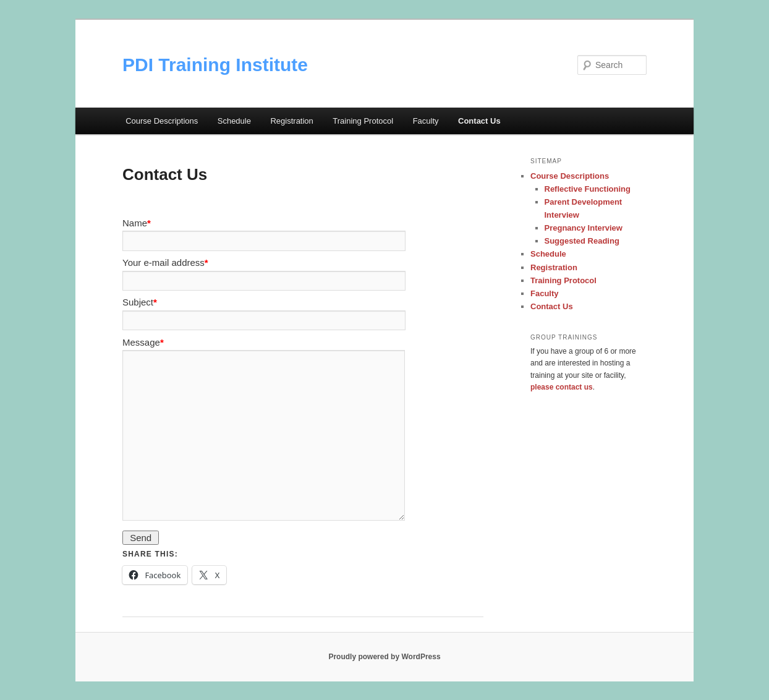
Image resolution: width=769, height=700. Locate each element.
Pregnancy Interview (584, 228)
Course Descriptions (162, 121)
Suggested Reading (582, 241)
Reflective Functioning (588, 189)
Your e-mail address (165, 262)
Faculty (426, 121)
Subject (140, 302)
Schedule (234, 121)
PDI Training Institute (215, 65)
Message (143, 342)
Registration (291, 121)
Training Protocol (363, 121)
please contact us (562, 387)
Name (137, 223)
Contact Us (479, 121)
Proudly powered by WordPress (384, 657)
